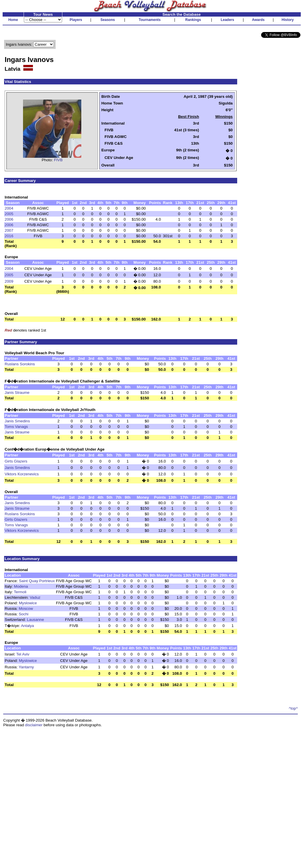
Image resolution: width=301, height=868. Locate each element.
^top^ (293, 708)
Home (13, 20)
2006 (9, 219)
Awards (258, 20)
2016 (9, 236)
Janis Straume (17, 393)
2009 (9, 281)
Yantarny (26, 667)
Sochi (23, 614)
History (288, 20)
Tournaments (150, 20)
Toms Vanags (16, 427)
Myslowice (28, 603)
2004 (9, 208)
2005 (9, 214)
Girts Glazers (16, 461)
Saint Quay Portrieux (37, 581)
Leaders (227, 20)
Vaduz (35, 597)
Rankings (193, 20)
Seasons (108, 20)
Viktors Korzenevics (22, 474)
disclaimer (34, 725)
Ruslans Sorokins (20, 364)
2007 (9, 230)
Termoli (20, 592)
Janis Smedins (17, 421)
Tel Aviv (23, 654)
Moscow (26, 609)
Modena (21, 586)
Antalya (27, 626)
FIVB (58, 160)
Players (76, 20)
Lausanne (35, 620)
